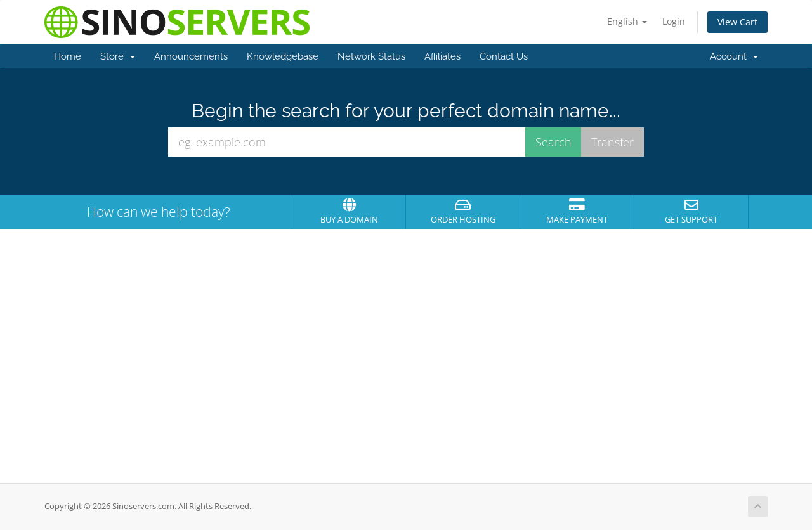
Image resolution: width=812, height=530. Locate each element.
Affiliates (442, 56)
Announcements (191, 56)
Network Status (371, 56)
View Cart (737, 22)
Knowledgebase (283, 56)
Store (118, 56)
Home (68, 56)
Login (674, 21)
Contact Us (504, 56)
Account (734, 56)
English (627, 21)
